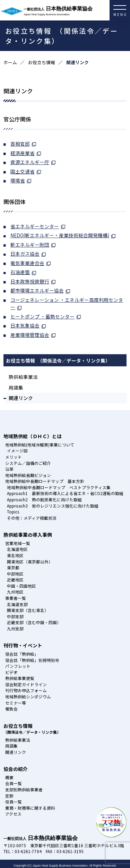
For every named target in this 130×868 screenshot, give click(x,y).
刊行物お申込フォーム (26, 690)
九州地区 (15, 592)
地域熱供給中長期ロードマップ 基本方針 (45, 481)
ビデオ (11, 672)
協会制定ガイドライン (26, 684)
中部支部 (15, 616)
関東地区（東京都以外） (30, 561)
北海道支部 (17, 604)
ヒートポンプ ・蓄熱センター (42, 316)
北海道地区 (17, 549)
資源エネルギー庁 (30, 162)
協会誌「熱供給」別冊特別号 (32, 660)
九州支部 (15, 628)
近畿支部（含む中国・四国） (34, 622)
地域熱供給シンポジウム (28, 696)
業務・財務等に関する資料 (30, 808)
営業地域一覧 (18, 543)
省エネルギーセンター (35, 226)
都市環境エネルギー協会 (37, 290)
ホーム (10, 62)
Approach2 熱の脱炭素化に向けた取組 (44, 499)
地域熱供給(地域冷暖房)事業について (40, 445)
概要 (9, 777)
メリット (14, 457)
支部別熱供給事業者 (24, 789)
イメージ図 (17, 450)
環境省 (18, 180)
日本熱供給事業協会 (77, 11)
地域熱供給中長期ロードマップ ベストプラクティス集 (59, 487)
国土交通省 (23, 171)
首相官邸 (20, 144)
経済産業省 (23, 153)
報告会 (11, 709)
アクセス (13, 814)
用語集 (16, 388)
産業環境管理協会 (30, 335)
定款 (9, 796)
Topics (13, 512)
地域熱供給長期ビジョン (28, 475)
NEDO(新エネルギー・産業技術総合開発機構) (60, 235)
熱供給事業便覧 (20, 678)
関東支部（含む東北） (28, 610)
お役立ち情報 (42, 62)
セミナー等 (16, 703)
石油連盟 (20, 272)
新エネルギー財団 (30, 245)
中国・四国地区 (21, 586)
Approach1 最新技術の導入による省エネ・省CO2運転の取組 (65, 493)
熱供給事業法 (23, 377)
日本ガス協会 (25, 254)
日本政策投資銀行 (30, 281)
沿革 (9, 469)
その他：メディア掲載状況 (32, 518)
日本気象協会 (25, 325)
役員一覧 (14, 802)
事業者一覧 (16, 598)
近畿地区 (15, 580)
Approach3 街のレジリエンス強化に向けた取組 (53, 506)
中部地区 (15, 574)
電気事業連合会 (27, 263)
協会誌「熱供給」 (22, 654)
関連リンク (21, 398)
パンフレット (18, 666)
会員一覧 (14, 783)
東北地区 (15, 555)
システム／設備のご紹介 (28, 463)
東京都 (13, 567)
